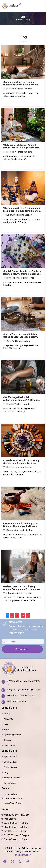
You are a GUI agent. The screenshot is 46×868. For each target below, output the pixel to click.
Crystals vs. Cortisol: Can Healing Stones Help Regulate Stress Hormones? (21, 463)
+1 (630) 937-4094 (16, 701)
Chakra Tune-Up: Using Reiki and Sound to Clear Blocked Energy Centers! (21, 337)
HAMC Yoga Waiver (13, 803)
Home (19, 20)
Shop (6, 729)
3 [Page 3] (17, 615)
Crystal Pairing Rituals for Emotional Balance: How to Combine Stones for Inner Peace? (23, 274)
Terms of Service (12, 777)
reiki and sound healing (18, 341)
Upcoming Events (12, 735)
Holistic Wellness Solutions (20, 89)
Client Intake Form (13, 798)
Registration (10, 783)
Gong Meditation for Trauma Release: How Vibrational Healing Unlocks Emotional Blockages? (21, 85)
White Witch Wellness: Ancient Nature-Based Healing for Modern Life (22, 148)
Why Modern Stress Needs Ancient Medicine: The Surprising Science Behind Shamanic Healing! (22, 211)
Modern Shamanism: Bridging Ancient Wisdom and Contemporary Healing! (23, 589)
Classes (8, 740)
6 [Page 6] (23, 615)
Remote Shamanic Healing (20, 530)
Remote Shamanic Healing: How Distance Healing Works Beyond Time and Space (21, 526)
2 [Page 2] (12, 615)
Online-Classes (11, 767)
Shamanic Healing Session (20, 215)
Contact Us (9, 745)
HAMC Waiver (10, 794)
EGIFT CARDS (10, 762)
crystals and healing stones (21, 278)
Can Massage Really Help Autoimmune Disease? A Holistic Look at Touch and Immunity (21, 400)
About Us (8, 719)
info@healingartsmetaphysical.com (24, 689)
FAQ (6, 724)
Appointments (11, 756)
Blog (6, 772)
